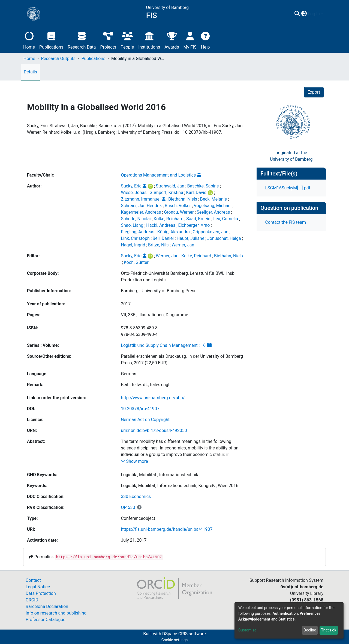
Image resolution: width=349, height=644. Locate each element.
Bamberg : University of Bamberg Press (159, 291)
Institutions (149, 40)
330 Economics (136, 497)
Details (30, 72)
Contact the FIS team (286, 222)
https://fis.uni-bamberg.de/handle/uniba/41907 (167, 529)
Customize (247, 630)
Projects (108, 40)
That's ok (329, 630)
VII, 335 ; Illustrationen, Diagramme (154, 315)
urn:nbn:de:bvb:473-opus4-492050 (154, 430)
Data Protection (41, 593)
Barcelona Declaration (47, 606)
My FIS (190, 40)
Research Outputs (58, 59)
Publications (51, 40)
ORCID (32, 600)
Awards (172, 40)
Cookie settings (175, 640)
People (127, 40)
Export (314, 92)
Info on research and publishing (56, 613)
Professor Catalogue (46, 620)
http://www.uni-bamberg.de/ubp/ (153, 398)
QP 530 (128, 507)
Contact (33, 580)
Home (29, 40)
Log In (314, 14)
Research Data (82, 40)
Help (205, 40)
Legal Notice (38, 587)
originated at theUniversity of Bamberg (291, 156)
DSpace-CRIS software (184, 634)
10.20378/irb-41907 (140, 409)
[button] (304, 14)
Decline (310, 630)
